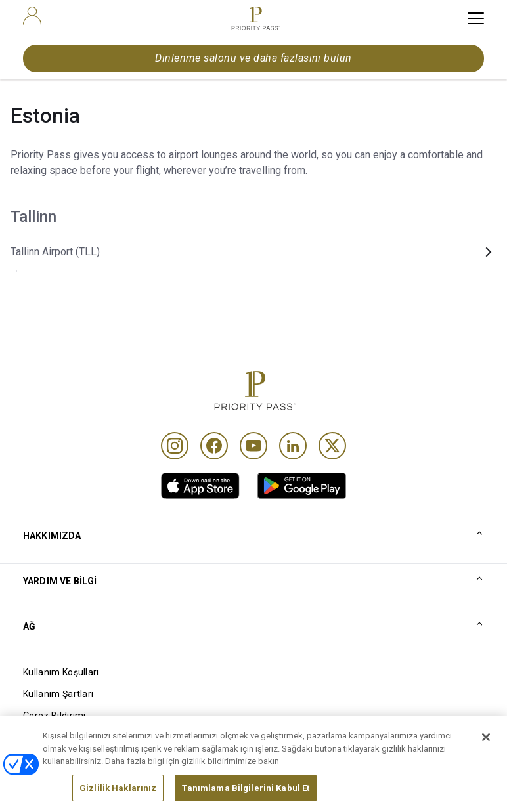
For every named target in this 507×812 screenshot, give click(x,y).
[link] (200, 486)
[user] (32, 16)
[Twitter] (332, 446)
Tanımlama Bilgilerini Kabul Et (246, 793)
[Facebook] (214, 446)
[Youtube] (253, 446)
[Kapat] (486, 742)
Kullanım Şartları (58, 694)
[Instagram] (175, 446)
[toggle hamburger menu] (476, 18)
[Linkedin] (293, 446)
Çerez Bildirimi (55, 716)
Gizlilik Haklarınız (118, 793)
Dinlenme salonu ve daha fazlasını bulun (253, 58)
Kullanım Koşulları (61, 672)
